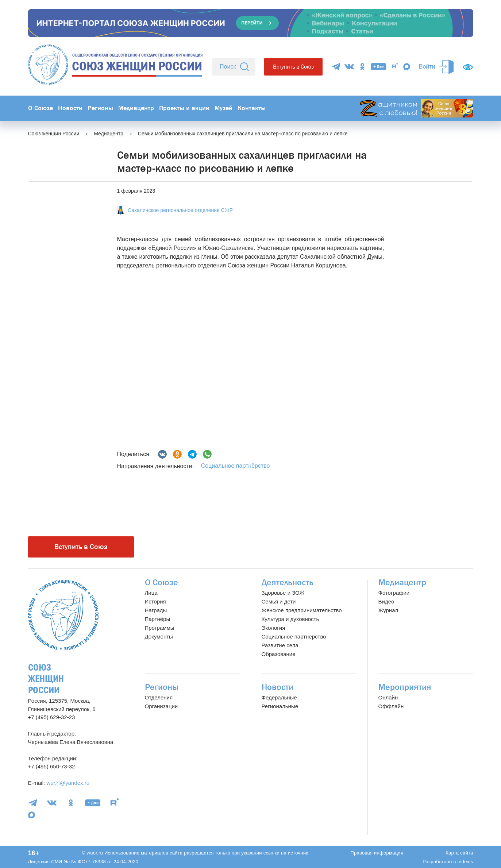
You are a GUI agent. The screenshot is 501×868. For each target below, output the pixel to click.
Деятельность (288, 582)
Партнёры (158, 619)
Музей (223, 108)
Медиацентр (136, 108)
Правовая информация (377, 853)
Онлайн (388, 697)
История (155, 601)
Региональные (280, 706)
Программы (160, 628)
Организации (161, 706)
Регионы (100, 108)
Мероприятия (405, 687)
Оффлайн (391, 706)
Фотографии (394, 593)
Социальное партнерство (294, 636)
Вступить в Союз (293, 67)
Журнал (388, 610)
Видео (386, 601)
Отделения (159, 697)
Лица (151, 593)
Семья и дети (279, 601)
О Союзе (41, 108)
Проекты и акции (184, 108)
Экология (273, 628)
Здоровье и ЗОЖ (283, 593)
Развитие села (280, 645)
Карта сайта (459, 853)
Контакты (252, 108)
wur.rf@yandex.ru (68, 783)
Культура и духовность (290, 619)
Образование (279, 654)
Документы (159, 636)
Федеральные (279, 697)
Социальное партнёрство (236, 466)
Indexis (465, 862)
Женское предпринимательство (302, 610)
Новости (70, 108)
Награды (156, 610)
